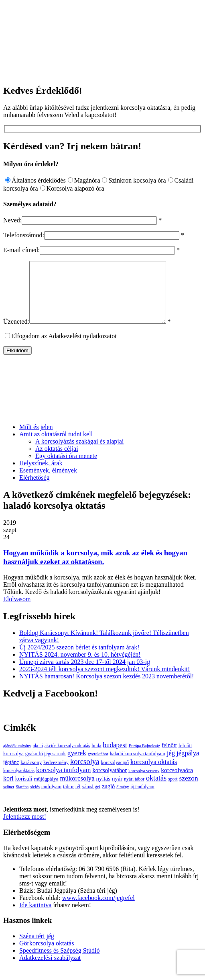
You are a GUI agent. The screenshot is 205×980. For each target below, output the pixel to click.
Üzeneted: (16, 334)
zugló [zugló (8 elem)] (108, 798)
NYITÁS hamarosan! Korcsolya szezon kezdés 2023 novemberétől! (107, 688)
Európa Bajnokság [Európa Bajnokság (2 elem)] (144, 758)
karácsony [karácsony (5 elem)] (31, 774)
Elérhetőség (35, 490)
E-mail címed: (21, 250)
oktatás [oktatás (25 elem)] (156, 790)
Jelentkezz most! (25, 829)
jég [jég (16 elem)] (171, 765)
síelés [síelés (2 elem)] (35, 799)
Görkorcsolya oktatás (47, 955)
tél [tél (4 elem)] (78, 799)
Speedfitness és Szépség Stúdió (59, 963)
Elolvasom (17, 611)
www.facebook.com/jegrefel (98, 910)
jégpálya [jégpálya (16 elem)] (188, 765)
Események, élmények (48, 482)
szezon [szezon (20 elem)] (188, 790)
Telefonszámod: (24, 235)
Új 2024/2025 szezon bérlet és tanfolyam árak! (79, 659)
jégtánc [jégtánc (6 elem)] (11, 774)
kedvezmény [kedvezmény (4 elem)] (56, 775)
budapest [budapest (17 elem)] (115, 757)
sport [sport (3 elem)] (173, 791)
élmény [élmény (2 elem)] (123, 799)
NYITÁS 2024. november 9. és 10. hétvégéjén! (80, 667)
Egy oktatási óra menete (66, 468)
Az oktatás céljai (57, 461)
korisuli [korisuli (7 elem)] (24, 791)
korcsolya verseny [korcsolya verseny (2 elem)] (144, 783)
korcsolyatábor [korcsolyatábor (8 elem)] (110, 782)
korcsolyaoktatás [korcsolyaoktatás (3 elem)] (19, 783)
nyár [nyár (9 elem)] (117, 791)
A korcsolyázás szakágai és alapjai (79, 453)
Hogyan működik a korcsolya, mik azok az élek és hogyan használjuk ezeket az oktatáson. (95, 569)
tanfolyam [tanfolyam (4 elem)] (51, 799)
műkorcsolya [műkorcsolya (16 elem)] (77, 790)
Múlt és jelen (36, 439)
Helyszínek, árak (41, 475)
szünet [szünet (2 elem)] (9, 799)
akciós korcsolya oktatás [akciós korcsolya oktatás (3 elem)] (67, 758)
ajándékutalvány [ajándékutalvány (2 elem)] (17, 758)
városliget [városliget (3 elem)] (91, 799)
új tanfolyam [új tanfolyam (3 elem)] (143, 799)
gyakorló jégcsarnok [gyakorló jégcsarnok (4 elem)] (46, 766)
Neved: (12, 220)
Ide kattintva (35, 917)
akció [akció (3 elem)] (38, 758)
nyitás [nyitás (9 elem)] (103, 791)
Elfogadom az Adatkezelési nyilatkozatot (64, 348)
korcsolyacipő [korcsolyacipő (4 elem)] (115, 775)
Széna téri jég (37, 948)
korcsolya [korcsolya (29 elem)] (85, 774)
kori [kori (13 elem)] (8, 790)
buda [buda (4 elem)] (96, 758)
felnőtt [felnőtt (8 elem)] (169, 757)
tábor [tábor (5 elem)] (68, 798)
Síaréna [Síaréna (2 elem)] (22, 799)
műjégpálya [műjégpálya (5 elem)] (46, 791)
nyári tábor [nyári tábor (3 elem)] (134, 791)
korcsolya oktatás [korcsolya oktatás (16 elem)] (154, 774)
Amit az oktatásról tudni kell (56, 446)
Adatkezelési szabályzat (50, 970)
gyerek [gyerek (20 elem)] (77, 765)
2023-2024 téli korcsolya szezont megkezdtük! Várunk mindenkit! (105, 681)
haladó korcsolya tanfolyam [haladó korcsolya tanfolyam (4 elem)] (138, 766)
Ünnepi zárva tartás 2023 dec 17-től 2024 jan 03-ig (85, 674)
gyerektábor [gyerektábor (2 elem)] (98, 766)
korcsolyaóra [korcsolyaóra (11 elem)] (177, 782)
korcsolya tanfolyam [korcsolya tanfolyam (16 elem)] (63, 782)
